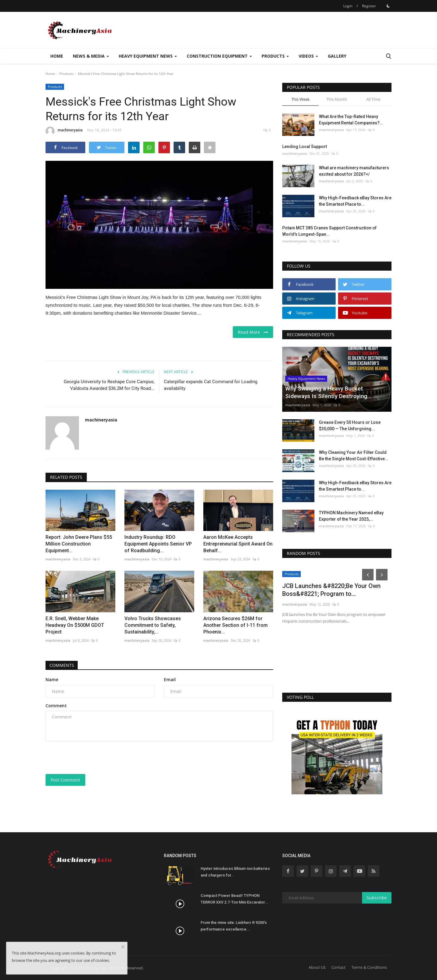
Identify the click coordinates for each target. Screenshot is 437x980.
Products (66, 74)
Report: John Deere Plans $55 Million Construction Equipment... (79, 544)
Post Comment (65, 780)
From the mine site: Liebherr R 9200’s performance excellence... (234, 926)
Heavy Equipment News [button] (148, 56)
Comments (62, 665)
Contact (339, 967)
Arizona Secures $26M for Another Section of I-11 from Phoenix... (235, 625)
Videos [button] (308, 56)
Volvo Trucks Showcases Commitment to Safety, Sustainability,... (153, 625)
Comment (56, 706)
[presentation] (92, 758)
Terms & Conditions (369, 967)
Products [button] (275, 56)
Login (348, 6)
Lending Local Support (305, 147)
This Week (300, 99)
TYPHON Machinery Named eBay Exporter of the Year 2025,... (351, 516)
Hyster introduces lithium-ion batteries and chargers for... (235, 872)
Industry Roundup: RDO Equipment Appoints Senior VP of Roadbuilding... (158, 544)
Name (52, 679)
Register (369, 6)
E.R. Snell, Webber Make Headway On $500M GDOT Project (75, 625)
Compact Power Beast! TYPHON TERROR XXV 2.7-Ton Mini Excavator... (234, 899)
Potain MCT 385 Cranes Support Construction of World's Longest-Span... (329, 231)
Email (170, 679)
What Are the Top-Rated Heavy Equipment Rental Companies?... (351, 120)
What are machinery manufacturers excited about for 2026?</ (354, 171)
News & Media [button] (91, 56)
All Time (373, 99)
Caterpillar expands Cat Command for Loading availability (211, 385)
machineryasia (64, 131)
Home (57, 56)
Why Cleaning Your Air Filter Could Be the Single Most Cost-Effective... (354, 456)
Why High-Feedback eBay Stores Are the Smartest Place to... (355, 201)
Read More (253, 332)
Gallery (337, 56)
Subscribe (377, 898)
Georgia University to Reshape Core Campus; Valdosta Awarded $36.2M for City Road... (109, 385)
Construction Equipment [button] (219, 56)
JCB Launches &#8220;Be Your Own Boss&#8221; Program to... (331, 590)
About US (317, 967)
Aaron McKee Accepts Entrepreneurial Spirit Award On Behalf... (238, 544)
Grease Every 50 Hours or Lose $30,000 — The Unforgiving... (350, 426)
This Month (337, 99)
